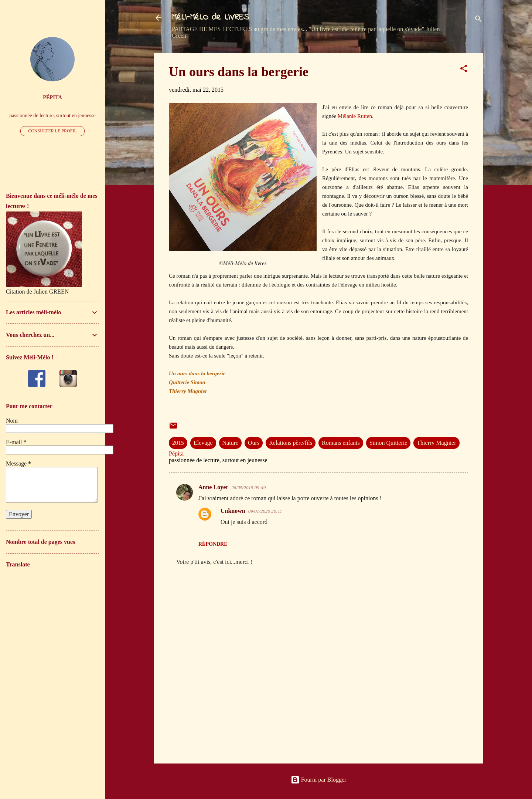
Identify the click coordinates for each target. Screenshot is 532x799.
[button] (464, 70)
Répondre (213, 544)
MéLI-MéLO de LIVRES (210, 18)
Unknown (233, 511)
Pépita (52, 97)
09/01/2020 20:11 (265, 511)
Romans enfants (341, 443)
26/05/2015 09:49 (248, 487)
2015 (178, 443)
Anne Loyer (213, 487)
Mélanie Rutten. (356, 116)
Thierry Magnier (436, 443)
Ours (254, 443)
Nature (231, 443)
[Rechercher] (478, 20)
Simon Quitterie (388, 443)
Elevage (203, 443)
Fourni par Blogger (319, 780)
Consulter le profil (52, 131)
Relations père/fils (291, 443)
